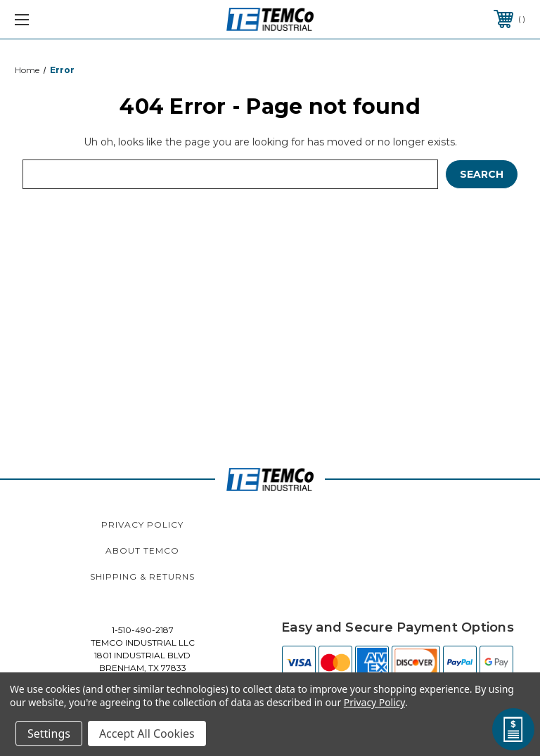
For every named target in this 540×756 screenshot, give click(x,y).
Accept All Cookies (147, 734)
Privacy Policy (142, 524)
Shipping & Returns (142, 576)
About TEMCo (142, 550)
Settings (49, 734)
